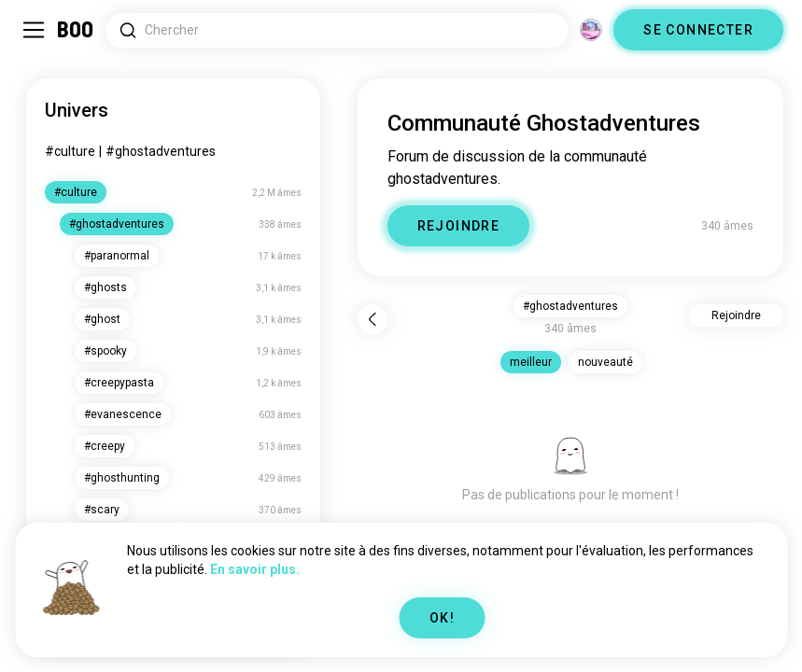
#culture (70, 151)
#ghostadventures (161, 151)
